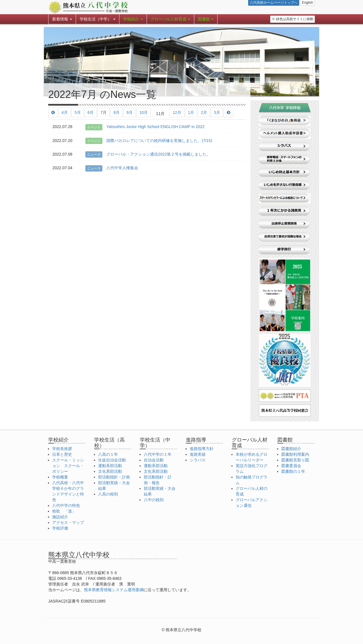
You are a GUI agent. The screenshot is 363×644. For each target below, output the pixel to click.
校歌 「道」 (64, 511)
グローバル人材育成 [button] (170, 19)
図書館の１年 (293, 471)
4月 (65, 112)
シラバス (198, 460)
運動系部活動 (110, 466)
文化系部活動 (110, 471)
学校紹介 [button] (133, 19)
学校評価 (60, 528)
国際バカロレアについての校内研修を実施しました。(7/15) (149, 141)
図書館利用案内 (295, 454)
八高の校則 (108, 494)
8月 (117, 112)
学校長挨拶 (62, 449)
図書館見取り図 (295, 460)
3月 (217, 112)
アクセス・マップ (68, 522)
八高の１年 (108, 454)
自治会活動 (154, 460)
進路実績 (198, 454)
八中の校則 (154, 500)
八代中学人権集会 (112, 168)
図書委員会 (291, 466)
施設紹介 (60, 517)
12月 (177, 112)
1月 (191, 112)
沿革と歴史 (62, 454)
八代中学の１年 (158, 454)
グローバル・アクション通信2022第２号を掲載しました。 (148, 154)
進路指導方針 (202, 449)
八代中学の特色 (66, 505)
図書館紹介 (291, 449)
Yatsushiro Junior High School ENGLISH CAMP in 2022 (145, 127)
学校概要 (60, 477)
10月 (144, 112)
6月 (91, 112)
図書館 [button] (206, 19)
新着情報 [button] (62, 19)
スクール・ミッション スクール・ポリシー (68, 466)
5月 (78, 112)
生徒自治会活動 (112, 460)
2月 (204, 112)
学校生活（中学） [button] (98, 19)
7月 (104, 112)
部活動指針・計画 (114, 477)
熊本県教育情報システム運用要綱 (114, 590)
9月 (130, 112)
